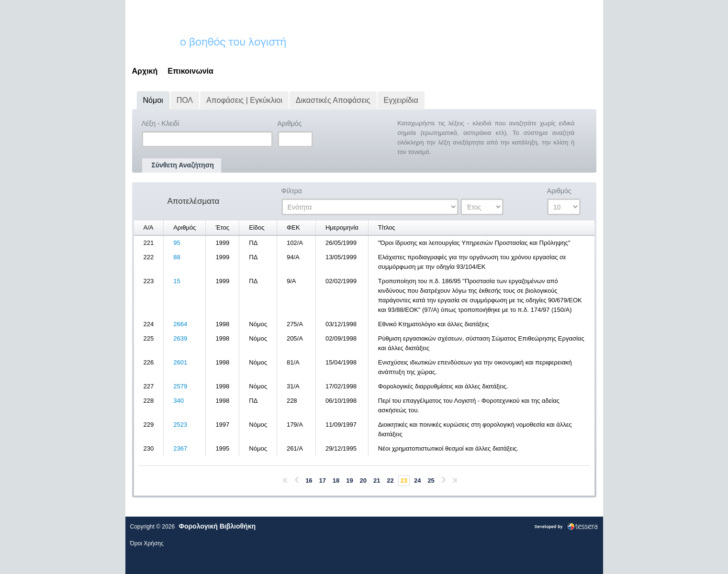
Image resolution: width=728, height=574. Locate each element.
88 (177, 257)
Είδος (257, 227)
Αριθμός (297, 124)
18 (336, 480)
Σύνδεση (544, 12)
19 (349, 480)
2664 (180, 324)
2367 (180, 448)
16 (309, 480)
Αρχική (145, 71)
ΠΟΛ (185, 100)
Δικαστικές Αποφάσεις (333, 100)
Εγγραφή (579, 12)
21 (377, 480)
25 (431, 480)
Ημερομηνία (342, 227)
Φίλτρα (298, 192)
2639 (180, 338)
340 (179, 401)
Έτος (222, 227)
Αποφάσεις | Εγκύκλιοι (244, 100)
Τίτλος (387, 227)
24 (417, 480)
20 (363, 480)
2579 (180, 386)
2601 (180, 362)
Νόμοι (153, 100)
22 (390, 480)
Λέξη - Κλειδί (167, 124)
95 (177, 243)
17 (323, 480)
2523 (180, 425)
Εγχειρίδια (401, 100)
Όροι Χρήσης (147, 543)
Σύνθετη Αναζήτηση (183, 165)
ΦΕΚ (293, 227)
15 (177, 281)
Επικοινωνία (190, 71)
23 (404, 480)
